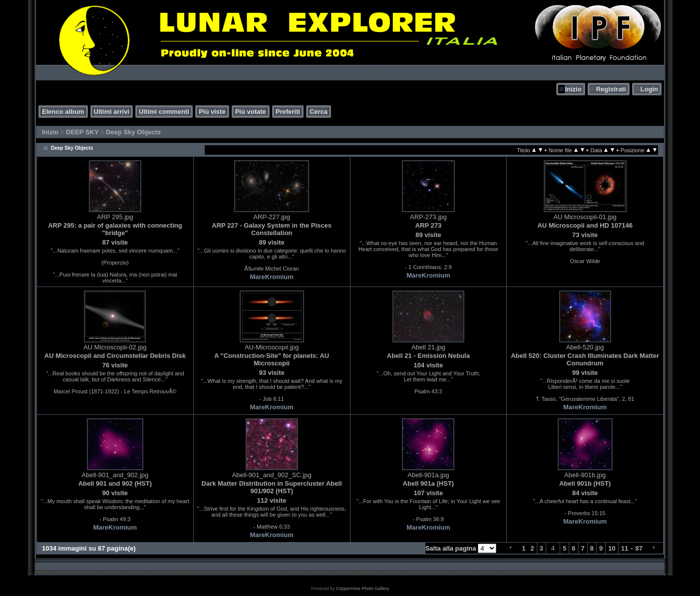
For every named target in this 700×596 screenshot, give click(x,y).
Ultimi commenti (164, 112)
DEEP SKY (82, 132)
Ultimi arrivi (112, 112)
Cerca (319, 112)
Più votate (251, 112)
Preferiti (288, 112)
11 (625, 548)
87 (639, 548)
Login (649, 89)
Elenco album (63, 112)
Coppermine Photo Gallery (362, 589)
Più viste (212, 112)
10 (612, 548)
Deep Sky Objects (133, 132)
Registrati (611, 89)
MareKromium (271, 277)
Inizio (573, 89)
